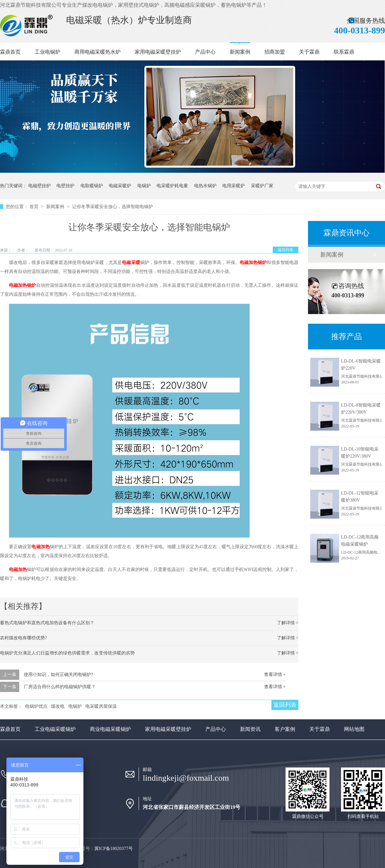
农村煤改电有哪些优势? (23, 638)
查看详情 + (275, 675)
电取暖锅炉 (92, 186)
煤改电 (58, 706)
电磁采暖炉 (120, 186)
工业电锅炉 (47, 52)
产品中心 (205, 52)
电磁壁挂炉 (39, 186)
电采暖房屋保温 (101, 706)
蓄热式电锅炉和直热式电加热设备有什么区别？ (47, 623)
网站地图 (354, 729)
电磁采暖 (131, 263)
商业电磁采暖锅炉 (110, 729)
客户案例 (285, 729)
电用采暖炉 (234, 186)
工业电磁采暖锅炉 (55, 729)
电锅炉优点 (36, 706)
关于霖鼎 (309, 52)
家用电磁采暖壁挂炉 (158, 52)
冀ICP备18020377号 (114, 849)
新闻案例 (240, 52)
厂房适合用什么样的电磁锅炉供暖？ (60, 687)
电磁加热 (40, 547)
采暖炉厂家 (262, 186)
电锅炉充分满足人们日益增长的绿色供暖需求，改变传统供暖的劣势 (67, 653)
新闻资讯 (250, 729)
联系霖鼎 (344, 52)
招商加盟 (275, 52)
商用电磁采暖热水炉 (98, 52)
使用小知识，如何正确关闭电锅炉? (58, 675)
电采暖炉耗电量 (172, 186)
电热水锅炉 (205, 186)
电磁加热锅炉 (253, 263)
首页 (35, 207)
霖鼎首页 (10, 52)
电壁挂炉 (65, 186)
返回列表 (286, 250)
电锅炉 (144, 186)
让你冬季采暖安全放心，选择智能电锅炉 (113, 207)
